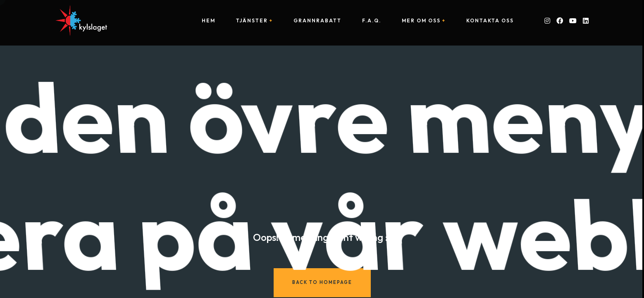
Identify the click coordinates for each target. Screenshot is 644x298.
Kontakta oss (490, 21)
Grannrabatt (317, 21)
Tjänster (252, 21)
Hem (209, 21)
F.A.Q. (372, 21)
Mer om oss (421, 21)
